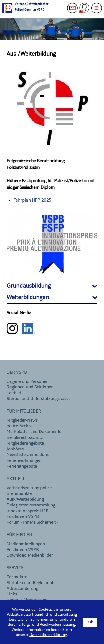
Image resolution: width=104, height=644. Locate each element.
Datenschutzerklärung (48, 635)
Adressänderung (22, 589)
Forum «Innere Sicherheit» (32, 523)
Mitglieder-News (22, 421)
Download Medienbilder (30, 556)
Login (86, 11)
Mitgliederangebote (25, 444)
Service (15, 568)
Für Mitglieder (24, 411)
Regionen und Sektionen (30, 387)
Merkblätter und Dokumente (34, 432)
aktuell (16, 479)
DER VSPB (17, 373)
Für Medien (19, 535)
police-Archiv (19, 426)
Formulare (17, 577)
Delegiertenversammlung (31, 505)
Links (12, 594)
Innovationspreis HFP (28, 511)
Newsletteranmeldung (28, 455)
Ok (90, 622)
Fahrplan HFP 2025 (32, 200)
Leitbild (14, 393)
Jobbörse (15, 449)
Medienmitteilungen (26, 544)
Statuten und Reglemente (31, 583)
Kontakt (74, 11)
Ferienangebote (22, 467)
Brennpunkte (19, 494)
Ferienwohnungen (24, 461)
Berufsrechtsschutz (25, 438)
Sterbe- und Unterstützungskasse (39, 399)
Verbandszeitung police (29, 488)
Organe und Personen (28, 382)
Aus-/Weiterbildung (25, 500)
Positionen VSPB (23, 517)
